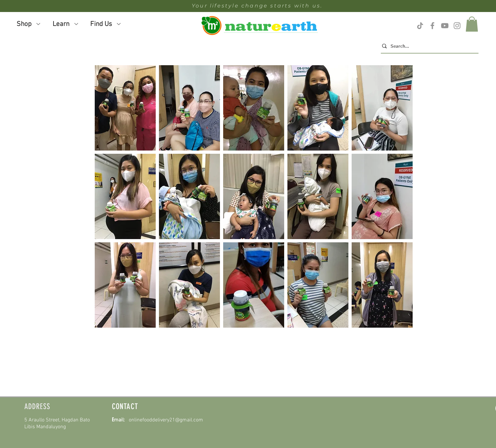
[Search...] (428, 46)
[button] (125, 108)
